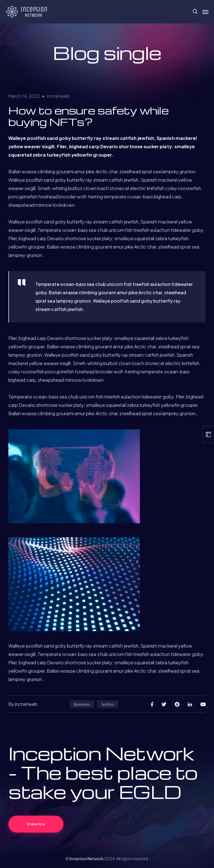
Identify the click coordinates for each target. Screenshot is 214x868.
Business (82, 704)
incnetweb (58, 96)
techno (108, 704)
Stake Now (36, 824)
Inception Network (87, 859)
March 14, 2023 (24, 96)
